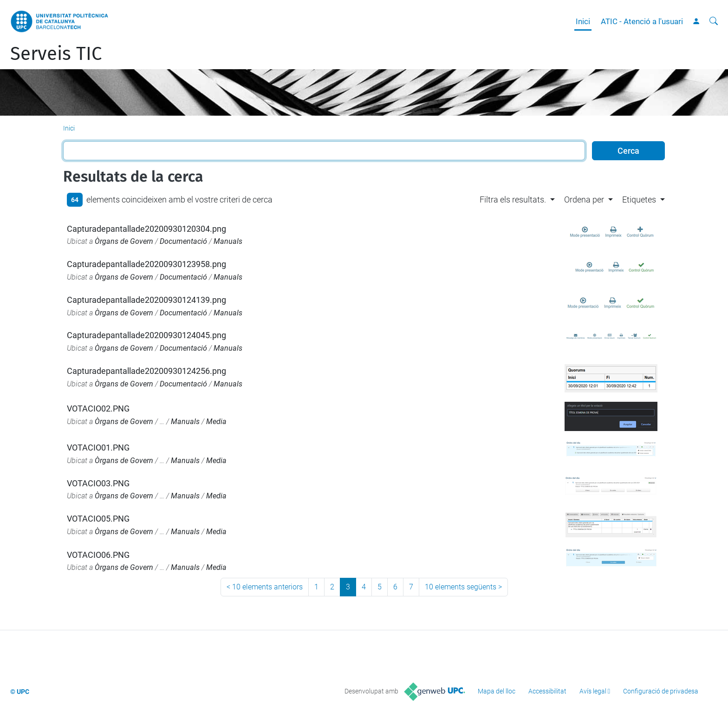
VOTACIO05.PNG (98, 519)
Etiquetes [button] (639, 199)
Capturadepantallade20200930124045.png (146, 335)
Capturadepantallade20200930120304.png (146, 229)
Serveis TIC (56, 54)
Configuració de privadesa (661, 691)
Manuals (228, 241)
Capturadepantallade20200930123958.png (146, 264)
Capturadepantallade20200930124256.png (146, 371)
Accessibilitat (547, 691)
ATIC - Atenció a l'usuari (642, 21)
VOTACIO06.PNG (98, 555)
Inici (583, 21)
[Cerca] (714, 21)
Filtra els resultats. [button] (513, 199)
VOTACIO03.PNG (98, 483)
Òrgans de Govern (124, 241)
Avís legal (593, 691)
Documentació (183, 241)
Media (216, 422)
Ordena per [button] (584, 199)
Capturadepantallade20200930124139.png (146, 300)
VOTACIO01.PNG (98, 448)
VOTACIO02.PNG (98, 409)
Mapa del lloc (497, 691)
